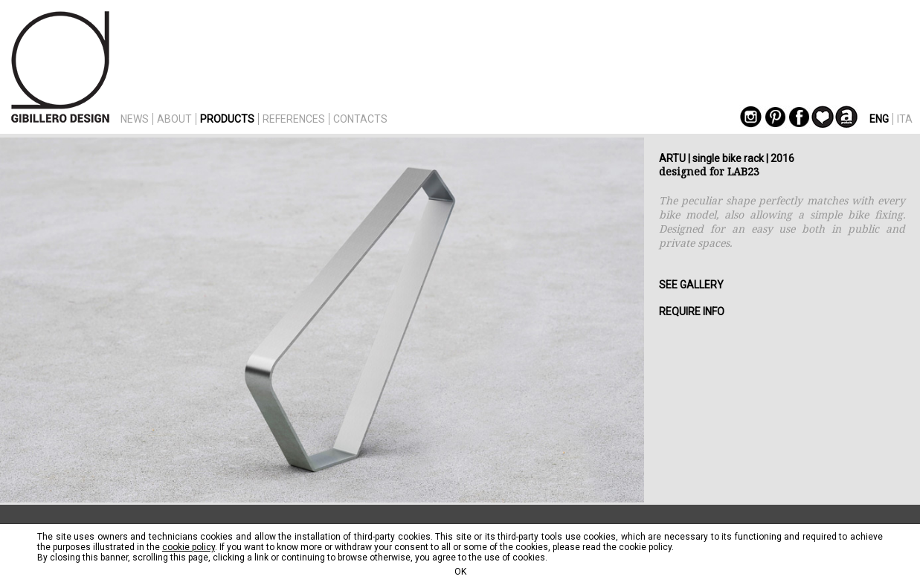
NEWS (135, 119)
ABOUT (174, 119)
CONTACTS (360, 119)
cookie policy (189, 547)
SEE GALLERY (691, 285)
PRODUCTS (227, 119)
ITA (905, 119)
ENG (879, 119)
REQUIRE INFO (692, 311)
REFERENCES (294, 119)
